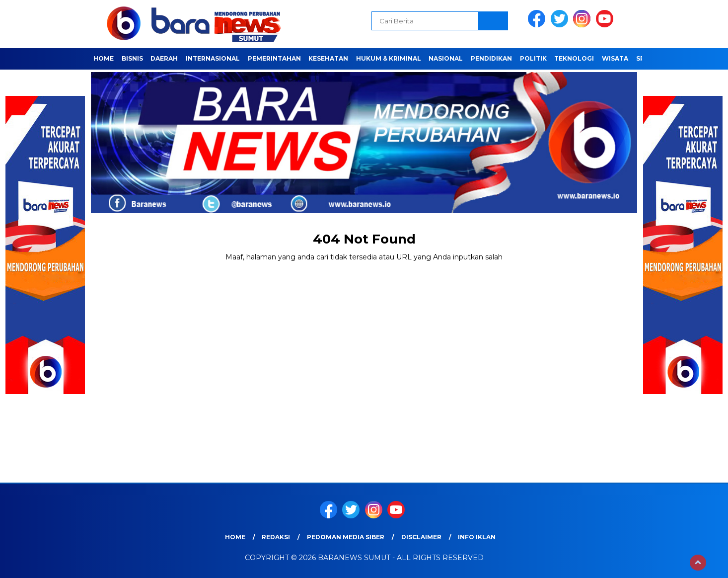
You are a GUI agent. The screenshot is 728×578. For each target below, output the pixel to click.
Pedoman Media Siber (346, 537)
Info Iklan (477, 537)
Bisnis (132, 58)
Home (104, 58)
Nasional (446, 58)
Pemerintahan (274, 58)
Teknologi (574, 58)
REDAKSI (276, 537)
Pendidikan (491, 58)
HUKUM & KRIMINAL (389, 58)
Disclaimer (421, 537)
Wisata (615, 58)
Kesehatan (328, 58)
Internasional (213, 58)
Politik (533, 58)
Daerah (164, 58)
